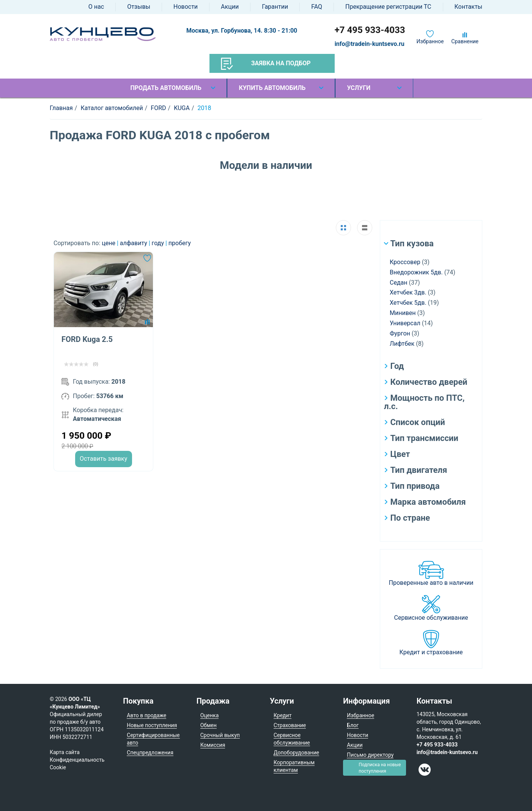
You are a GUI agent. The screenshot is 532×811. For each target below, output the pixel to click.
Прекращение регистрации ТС (388, 7)
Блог (353, 725)
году (159, 243)
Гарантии (275, 7)
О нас (96, 7)
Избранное (430, 41)
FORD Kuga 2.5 (87, 339)
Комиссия (213, 745)
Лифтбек (402, 344)
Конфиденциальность (77, 760)
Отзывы (139, 7)
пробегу (180, 243)
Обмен (209, 725)
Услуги (359, 88)
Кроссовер (405, 262)
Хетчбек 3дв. (408, 292)
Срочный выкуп (220, 735)
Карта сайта (65, 752)
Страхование (290, 725)
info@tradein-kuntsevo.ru (370, 44)
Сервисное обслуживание (431, 618)
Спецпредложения (150, 753)
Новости (186, 7)
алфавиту (134, 243)
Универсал (405, 323)
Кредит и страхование (431, 652)
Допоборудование (296, 753)
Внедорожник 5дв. (416, 272)
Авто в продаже (146, 715)
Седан (398, 283)
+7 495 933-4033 (370, 30)
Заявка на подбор (266, 64)
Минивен (403, 313)
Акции (230, 7)
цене (109, 243)
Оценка (210, 715)
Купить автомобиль (272, 88)
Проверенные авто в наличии (431, 583)
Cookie (58, 767)
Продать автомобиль (166, 88)
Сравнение (465, 41)
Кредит (283, 715)
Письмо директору (370, 755)
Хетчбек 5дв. (408, 303)
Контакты (468, 7)
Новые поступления (152, 725)
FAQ (317, 7)
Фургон (400, 333)
